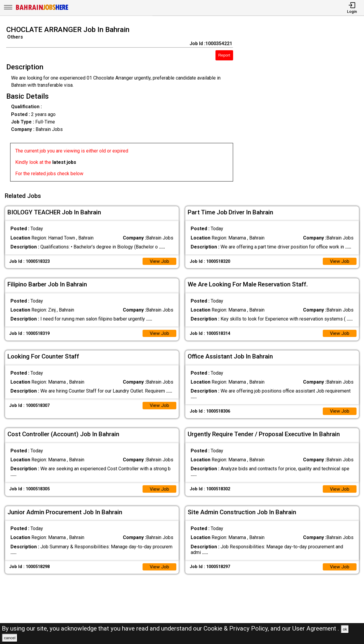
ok (345, 629)
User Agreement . (316, 628)
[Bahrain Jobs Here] (42, 9)
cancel (10, 638)
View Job (159, 260)
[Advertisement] (303, 105)
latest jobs (64, 162)
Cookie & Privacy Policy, (237, 628)
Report (224, 55)
